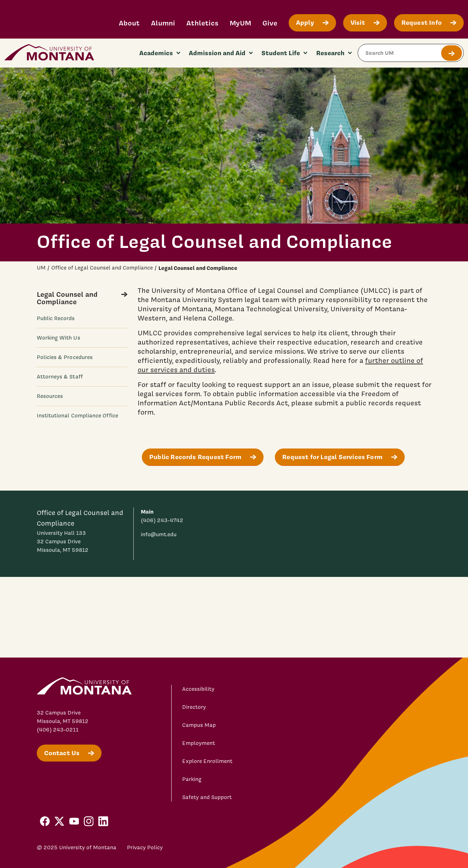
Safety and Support (207, 797)
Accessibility (198, 689)
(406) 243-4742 (162, 520)
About (129, 23)
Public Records (56, 318)
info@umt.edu (159, 534)
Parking (192, 779)
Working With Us (59, 338)
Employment (199, 743)
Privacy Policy (145, 847)
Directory (194, 707)
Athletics (202, 23)
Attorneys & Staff (60, 377)
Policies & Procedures (65, 357)
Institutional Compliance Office (77, 416)
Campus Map (199, 725)
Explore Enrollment (207, 761)
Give (270, 23)
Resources (50, 396)
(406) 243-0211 (58, 730)
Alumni (163, 23)
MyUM (240, 23)
